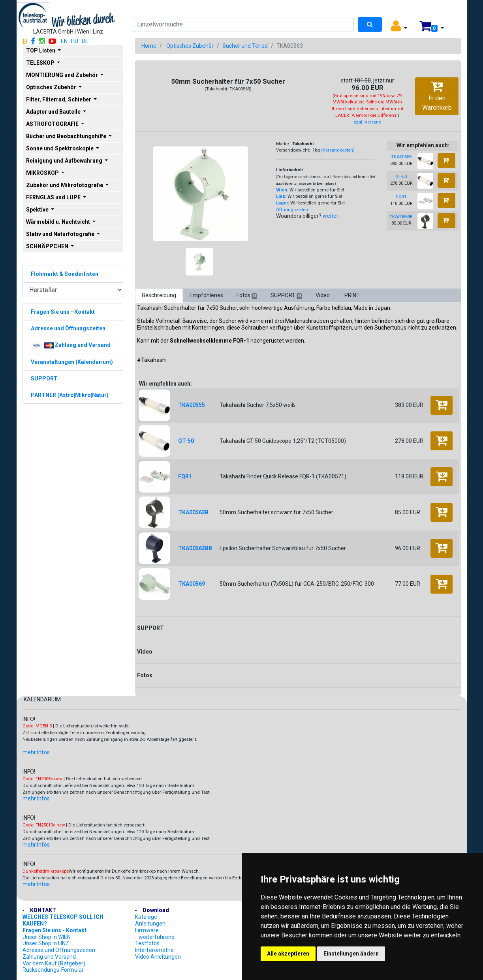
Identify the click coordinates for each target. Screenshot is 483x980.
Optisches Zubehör (190, 46)
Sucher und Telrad (245, 46)
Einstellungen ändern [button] (351, 954)
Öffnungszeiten (292, 210)
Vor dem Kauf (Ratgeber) (54, 963)
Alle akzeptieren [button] (288, 954)
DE (85, 41)
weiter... (332, 216)
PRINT (352, 295)
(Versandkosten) (338, 150)
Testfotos (147, 943)
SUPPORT (286, 296)
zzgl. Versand (367, 122)
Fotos (247, 296)
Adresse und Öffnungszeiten (59, 950)
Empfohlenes (206, 295)
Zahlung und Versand (49, 957)
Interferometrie (154, 950)
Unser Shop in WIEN (47, 937)
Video (323, 295)
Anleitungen (150, 924)
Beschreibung (159, 295)
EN (64, 41)
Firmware (147, 930)
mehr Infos (36, 752)
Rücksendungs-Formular (53, 970)
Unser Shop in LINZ (46, 943)
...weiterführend (155, 937)
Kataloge (146, 917)
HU (75, 41)
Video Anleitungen (158, 957)
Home (149, 46)
